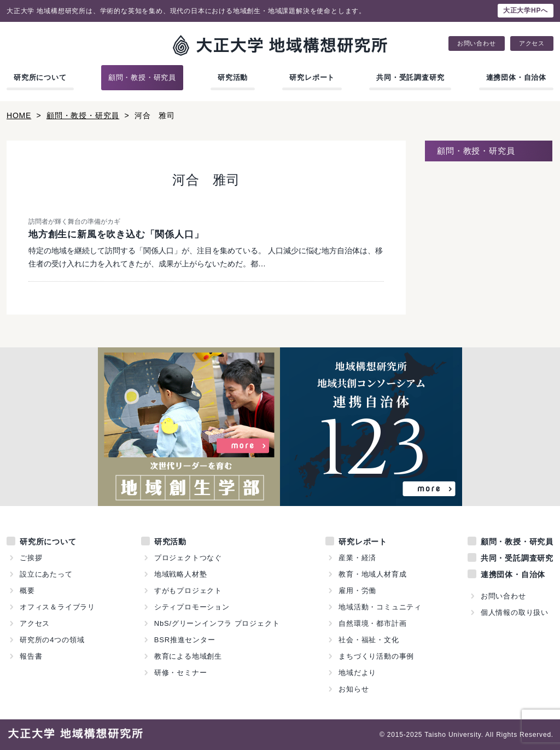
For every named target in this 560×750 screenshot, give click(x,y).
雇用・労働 (357, 591)
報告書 (31, 656)
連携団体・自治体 (516, 77)
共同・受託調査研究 (410, 77)
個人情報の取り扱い (515, 612)
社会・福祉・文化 (369, 640)
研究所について (40, 77)
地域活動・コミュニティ (380, 607)
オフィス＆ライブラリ (57, 607)
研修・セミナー (181, 673)
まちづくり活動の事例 (376, 656)
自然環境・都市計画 (372, 623)
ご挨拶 (31, 558)
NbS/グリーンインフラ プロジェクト (217, 623)
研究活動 (233, 77)
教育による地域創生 (188, 656)
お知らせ (354, 689)
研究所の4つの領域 (52, 640)
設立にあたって (46, 574)
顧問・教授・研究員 (142, 77)
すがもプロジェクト (188, 591)
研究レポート (312, 77)
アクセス (532, 43)
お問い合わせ (477, 43)
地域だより (357, 673)
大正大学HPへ (526, 10)
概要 (27, 591)
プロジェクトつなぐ (188, 558)
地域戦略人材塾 (181, 574)
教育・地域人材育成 (372, 574)
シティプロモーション (192, 607)
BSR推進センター (185, 640)
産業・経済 (357, 558)
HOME (19, 115)
